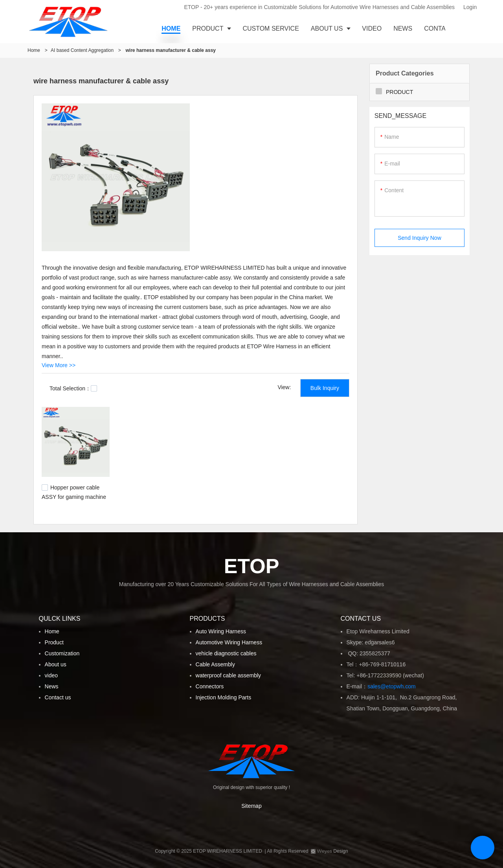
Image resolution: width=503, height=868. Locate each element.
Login (470, 7)
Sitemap (251, 806)
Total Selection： (73, 388)
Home (34, 50)
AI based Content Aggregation (82, 50)
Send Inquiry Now (419, 238)
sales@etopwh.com (393, 686)
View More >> (59, 365)
